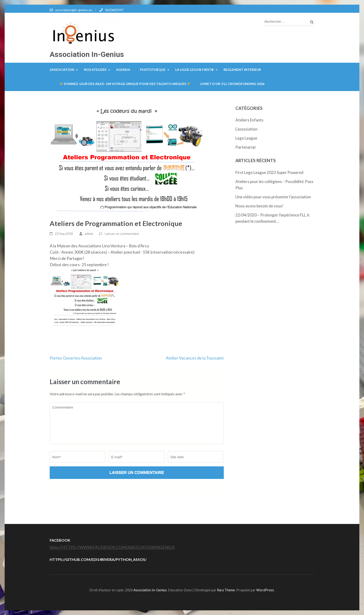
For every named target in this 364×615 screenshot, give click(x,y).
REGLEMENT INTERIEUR (242, 70)
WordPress (265, 590)
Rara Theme (226, 590)
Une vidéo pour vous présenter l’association (273, 197)
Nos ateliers (95, 70)
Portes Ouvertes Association (76, 358)
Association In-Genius (87, 54)
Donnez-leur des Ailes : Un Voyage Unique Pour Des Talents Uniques (125, 84)
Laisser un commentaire (122, 234)
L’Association (62, 70)
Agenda (123, 70)
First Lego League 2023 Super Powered (269, 172)
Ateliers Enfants (249, 120)
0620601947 (114, 10)
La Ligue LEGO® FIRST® (195, 70)
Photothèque (153, 70)
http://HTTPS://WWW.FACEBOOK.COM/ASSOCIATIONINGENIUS (112, 547)
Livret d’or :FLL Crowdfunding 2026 (232, 84)
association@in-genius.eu (74, 10)
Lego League (246, 138)
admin (89, 234)
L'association (246, 129)
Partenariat (246, 147)
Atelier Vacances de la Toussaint (195, 358)
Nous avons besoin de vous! (259, 206)
